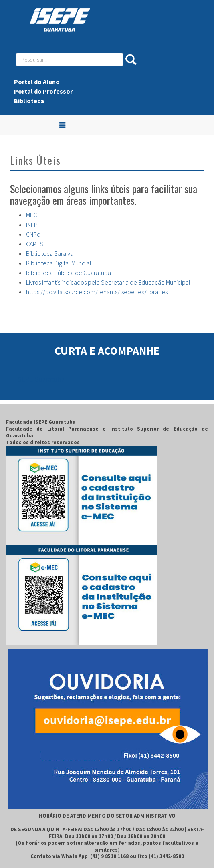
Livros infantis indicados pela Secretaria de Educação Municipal (108, 282)
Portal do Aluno (37, 82)
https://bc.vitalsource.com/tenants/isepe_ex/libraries (97, 292)
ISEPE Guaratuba (40, 379)
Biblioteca (29, 101)
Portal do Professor (43, 91)
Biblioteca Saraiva (50, 253)
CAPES (35, 244)
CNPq (33, 234)
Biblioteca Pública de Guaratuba (69, 273)
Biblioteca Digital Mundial (59, 263)
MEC (31, 215)
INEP (32, 225)
